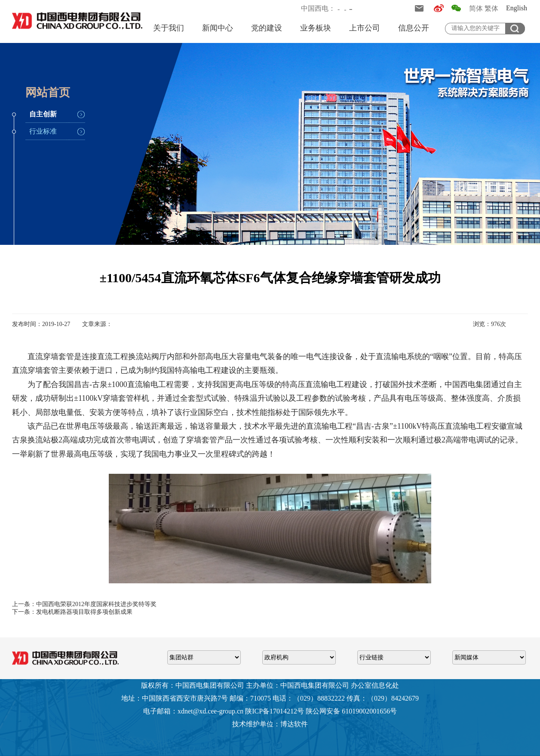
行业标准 (43, 131)
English (517, 8)
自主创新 (43, 114)
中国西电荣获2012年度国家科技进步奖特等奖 (96, 604)
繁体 (491, 8)
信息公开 (414, 28)
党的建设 (267, 28)
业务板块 (316, 28)
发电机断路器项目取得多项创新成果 (84, 612)
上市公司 (365, 28)
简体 (476, 8)
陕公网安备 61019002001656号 (351, 711)
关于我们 (169, 28)
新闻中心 (218, 28)
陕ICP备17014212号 (275, 711)
